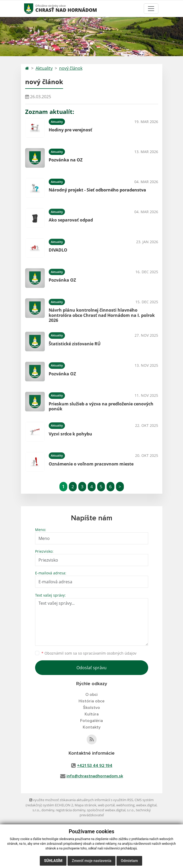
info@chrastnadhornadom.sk (95, 776)
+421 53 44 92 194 (95, 766)
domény (48, 810)
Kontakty (92, 727)
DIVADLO (58, 250)
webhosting (125, 805)
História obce (91, 701)
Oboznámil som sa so (89, 653)
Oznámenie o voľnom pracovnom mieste (91, 464)
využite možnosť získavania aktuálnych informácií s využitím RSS (81, 800)
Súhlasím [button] (53, 861)
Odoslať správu (91, 668)
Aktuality (44, 68)
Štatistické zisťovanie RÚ (75, 344)
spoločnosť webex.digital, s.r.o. (111, 810)
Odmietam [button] (129, 861)
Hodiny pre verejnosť (70, 130)
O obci (91, 695)
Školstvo (91, 708)
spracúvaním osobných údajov (110, 653)
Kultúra (92, 714)
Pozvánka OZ (62, 280)
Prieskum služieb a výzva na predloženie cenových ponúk (101, 406)
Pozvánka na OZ (66, 160)
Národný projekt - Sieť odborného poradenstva (97, 190)
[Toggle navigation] (151, 9)
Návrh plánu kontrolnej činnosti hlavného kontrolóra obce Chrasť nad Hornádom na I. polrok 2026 (102, 315)
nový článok (71, 68)
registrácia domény (71, 810)
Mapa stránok (85, 805)
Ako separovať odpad (71, 220)
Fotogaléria (91, 721)
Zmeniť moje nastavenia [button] (91, 861)
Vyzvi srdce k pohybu (70, 434)
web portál (106, 805)
